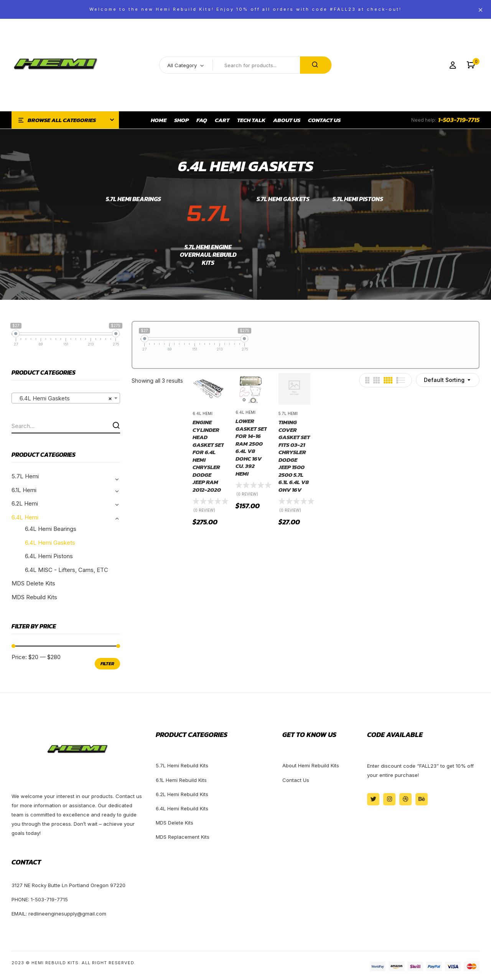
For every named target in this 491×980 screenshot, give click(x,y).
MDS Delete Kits (33, 583)
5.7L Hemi (25, 476)
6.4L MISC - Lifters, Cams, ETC (67, 570)
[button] (471, 65)
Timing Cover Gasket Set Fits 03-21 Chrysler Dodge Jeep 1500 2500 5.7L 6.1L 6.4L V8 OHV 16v (294, 456)
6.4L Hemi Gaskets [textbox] (63, 398)
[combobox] (66, 398)
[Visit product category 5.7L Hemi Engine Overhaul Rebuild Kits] (208, 214)
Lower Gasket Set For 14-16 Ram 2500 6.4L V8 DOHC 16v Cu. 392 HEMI (251, 447)
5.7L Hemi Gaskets (283, 199)
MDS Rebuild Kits (34, 597)
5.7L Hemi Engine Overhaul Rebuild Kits (208, 255)
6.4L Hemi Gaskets (50, 543)
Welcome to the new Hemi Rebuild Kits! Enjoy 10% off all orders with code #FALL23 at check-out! (245, 9)
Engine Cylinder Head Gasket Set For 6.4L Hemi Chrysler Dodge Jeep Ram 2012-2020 (208, 456)
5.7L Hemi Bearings (133, 199)
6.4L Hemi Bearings (51, 529)
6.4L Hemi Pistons (49, 556)
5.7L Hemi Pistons (358, 199)
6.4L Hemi (25, 517)
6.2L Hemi (25, 503)
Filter (107, 664)
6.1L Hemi (24, 490)
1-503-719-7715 (459, 120)
